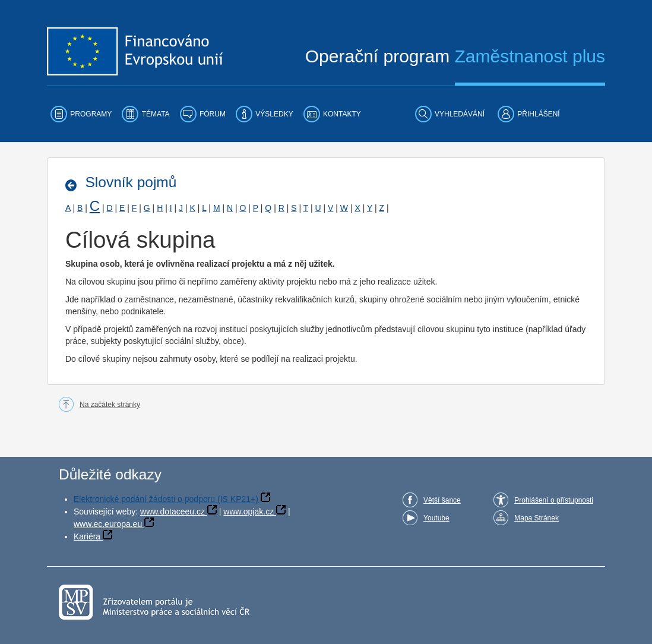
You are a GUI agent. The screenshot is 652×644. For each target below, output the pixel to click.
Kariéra (87, 536)
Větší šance (442, 500)
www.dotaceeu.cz (173, 512)
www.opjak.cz (249, 512)
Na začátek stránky (110, 405)
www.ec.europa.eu (108, 524)
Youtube (436, 518)
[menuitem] (81, 114)
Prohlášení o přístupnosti (554, 500)
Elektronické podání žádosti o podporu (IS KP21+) (166, 499)
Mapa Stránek (537, 518)
